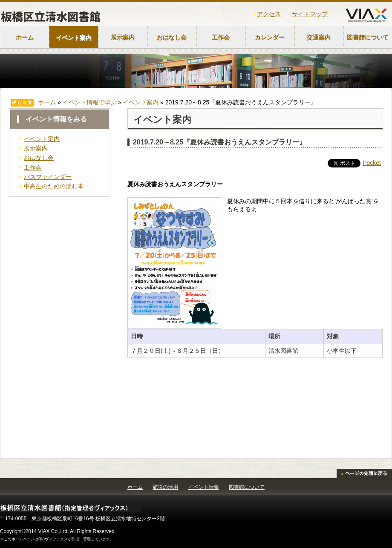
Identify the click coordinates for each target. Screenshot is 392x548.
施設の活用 (165, 487)
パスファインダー (48, 177)
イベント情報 (204, 487)
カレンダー (270, 37)
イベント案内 (74, 37)
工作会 (221, 37)
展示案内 (123, 37)
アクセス (269, 14)
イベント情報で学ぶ (89, 102)
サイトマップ (310, 14)
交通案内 (319, 37)
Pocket (372, 163)
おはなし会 (172, 37)
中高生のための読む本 (54, 186)
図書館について (247, 487)
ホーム (25, 37)
